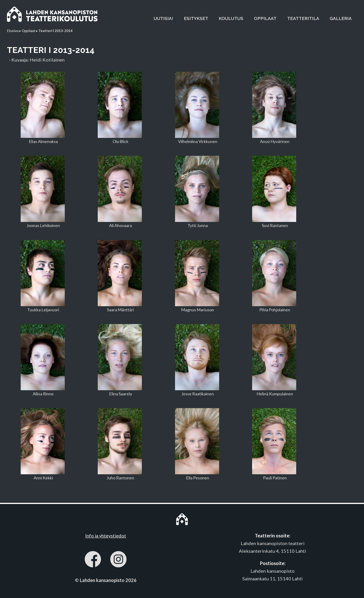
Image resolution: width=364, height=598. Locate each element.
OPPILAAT (265, 18)
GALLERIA (341, 18)
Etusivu (13, 31)
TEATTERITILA (303, 18)
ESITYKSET (196, 18)
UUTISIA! (163, 18)
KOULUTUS (231, 18)
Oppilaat (29, 31)
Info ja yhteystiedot (106, 536)
